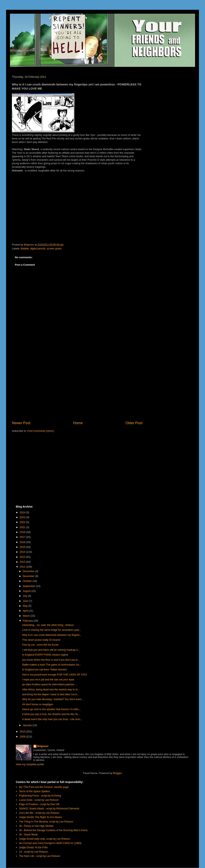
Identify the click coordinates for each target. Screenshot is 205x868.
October (28, 581)
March (27, 616)
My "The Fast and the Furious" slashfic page (44, 787)
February (28, 621)
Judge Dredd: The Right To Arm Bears (40, 817)
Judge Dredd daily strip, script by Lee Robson (45, 839)
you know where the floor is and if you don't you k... (51, 660)
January (28, 725)
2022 (23, 522)
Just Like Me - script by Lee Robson (39, 813)
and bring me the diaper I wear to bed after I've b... (50, 694)
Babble (25, 249)
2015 (23, 547)
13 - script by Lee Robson (33, 852)
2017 (23, 537)
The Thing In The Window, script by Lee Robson (46, 822)
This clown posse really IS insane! (41, 640)
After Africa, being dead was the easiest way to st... (51, 689)
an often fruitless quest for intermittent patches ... (49, 684)
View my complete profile (30, 764)
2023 (23, 517)
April (26, 611)
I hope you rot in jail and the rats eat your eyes (48, 679)
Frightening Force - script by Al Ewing (40, 796)
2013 (23, 557)
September (29, 586)
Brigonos (43, 746)
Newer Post (21, 423)
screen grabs (54, 249)
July (25, 596)
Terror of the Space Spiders (34, 791)
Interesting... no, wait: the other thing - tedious (48, 625)
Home (78, 423)
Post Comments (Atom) (41, 431)
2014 (23, 552)
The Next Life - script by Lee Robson (40, 856)
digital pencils (38, 249)
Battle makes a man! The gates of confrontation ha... (52, 665)
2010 (23, 731)
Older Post (134, 423)
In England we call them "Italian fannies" (45, 670)
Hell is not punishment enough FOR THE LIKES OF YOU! (55, 675)
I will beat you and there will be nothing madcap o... (51, 650)
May (26, 606)
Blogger (117, 773)
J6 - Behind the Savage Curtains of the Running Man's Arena (53, 830)
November (29, 576)
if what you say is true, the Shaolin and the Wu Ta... (51, 714)
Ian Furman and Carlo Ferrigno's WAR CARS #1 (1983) (50, 843)
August (27, 591)
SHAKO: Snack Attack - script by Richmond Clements (49, 808)
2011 (23, 567)
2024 (23, 512)
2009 (23, 737)
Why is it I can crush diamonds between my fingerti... (52, 635)
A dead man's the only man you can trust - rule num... (52, 719)
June (26, 601)
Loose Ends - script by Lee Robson (39, 800)
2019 (23, 532)
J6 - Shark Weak (28, 834)
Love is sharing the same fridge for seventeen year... (52, 630)
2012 (23, 562)
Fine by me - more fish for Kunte (40, 645)
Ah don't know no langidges (38, 704)
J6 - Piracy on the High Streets (36, 826)
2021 (23, 527)
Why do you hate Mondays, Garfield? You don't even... (53, 699)
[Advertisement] (77, 388)
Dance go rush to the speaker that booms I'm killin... (51, 709)
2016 (23, 542)
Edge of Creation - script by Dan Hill (39, 804)
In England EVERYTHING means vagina (45, 655)
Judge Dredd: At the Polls (33, 847)
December (29, 571)
